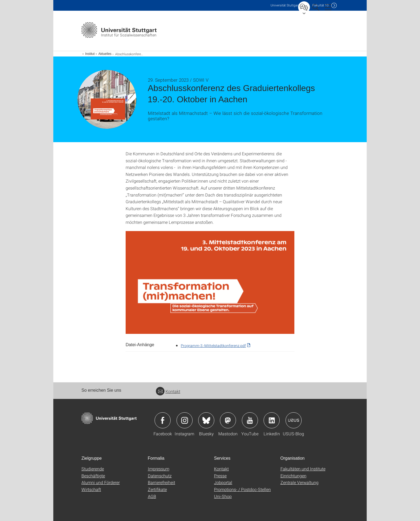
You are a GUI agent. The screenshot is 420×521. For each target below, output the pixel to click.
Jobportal (223, 482)
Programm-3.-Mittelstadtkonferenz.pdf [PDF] (213, 346)
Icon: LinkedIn (272, 420)
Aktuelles (105, 54)
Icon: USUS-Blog (294, 420)
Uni (285, 5)
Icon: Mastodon (228, 420)
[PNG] (210, 282)
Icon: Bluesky (206, 420)
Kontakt (168, 391)
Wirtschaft (91, 489)
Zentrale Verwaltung (299, 482)
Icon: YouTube (250, 420)
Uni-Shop (223, 496)
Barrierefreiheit (162, 482)
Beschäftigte (93, 476)
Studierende (93, 469)
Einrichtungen (293, 476)
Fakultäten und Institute (303, 469)
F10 (320, 5)
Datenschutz (160, 476)
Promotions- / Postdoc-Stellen (242, 489)
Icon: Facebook (163, 420)
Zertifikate (157, 489)
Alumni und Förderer (101, 482)
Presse (220, 476)
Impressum (159, 469)
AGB (152, 496)
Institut (90, 54)
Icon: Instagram (185, 420)
